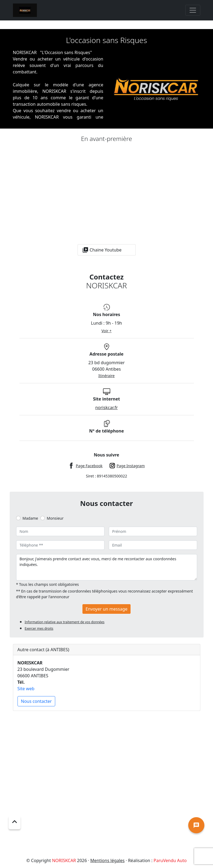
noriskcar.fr (107, 408)
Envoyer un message (106, 609)
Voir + (107, 331)
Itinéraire (106, 376)
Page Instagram (131, 466)
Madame (30, 518)
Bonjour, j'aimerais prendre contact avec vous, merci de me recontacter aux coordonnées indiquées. (107, 567)
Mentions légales (107, 860)
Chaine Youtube (102, 250)
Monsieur (55, 518)
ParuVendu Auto (170, 860)
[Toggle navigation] (193, 10)
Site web (26, 689)
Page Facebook (89, 466)
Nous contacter (36, 701)
